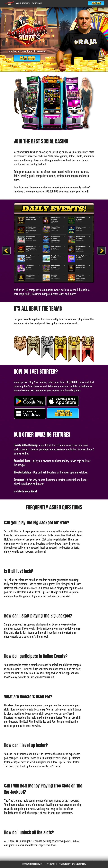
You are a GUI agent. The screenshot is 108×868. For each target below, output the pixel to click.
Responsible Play (79, 864)
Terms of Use (52, 864)
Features (26, 3)
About (18, 3)
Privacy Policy (65, 864)
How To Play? (36, 3)
